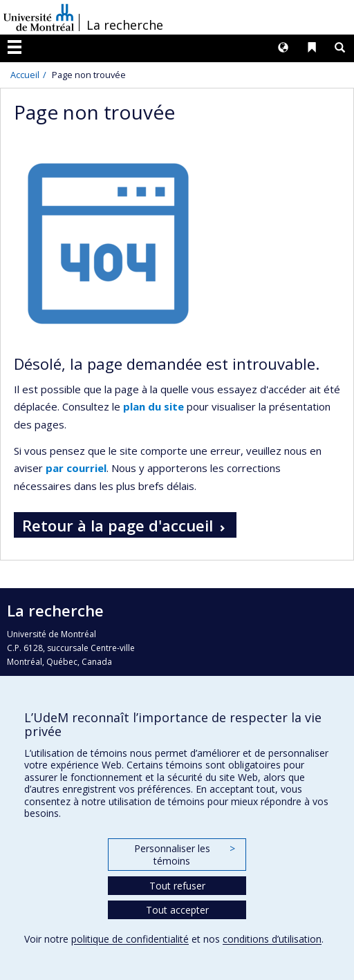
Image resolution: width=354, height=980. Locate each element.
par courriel (76, 468)
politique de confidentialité (130, 939)
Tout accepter (177, 910)
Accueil (25, 75)
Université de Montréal (39, 17)
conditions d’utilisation (272, 939)
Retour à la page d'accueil (118, 525)
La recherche (125, 25)
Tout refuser (177, 886)
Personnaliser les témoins (185, 855)
